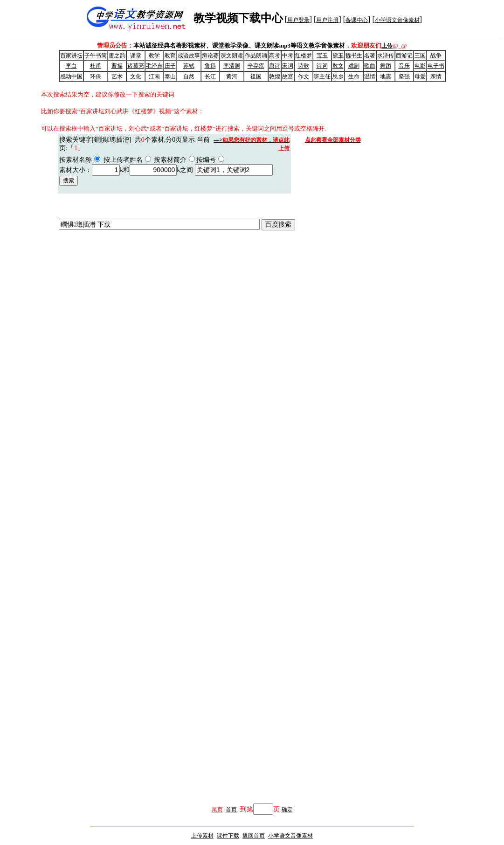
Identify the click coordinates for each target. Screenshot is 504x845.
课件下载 (228, 836)
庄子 (170, 66)
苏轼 (189, 66)
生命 (354, 76)
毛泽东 (154, 66)
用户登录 (298, 20)
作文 (304, 76)
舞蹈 (386, 66)
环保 (96, 76)
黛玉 (338, 55)
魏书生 (354, 55)
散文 (338, 66)
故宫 (288, 76)
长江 (210, 76)
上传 (387, 46)
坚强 (404, 76)
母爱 (420, 76)
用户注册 (327, 20)
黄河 (232, 76)
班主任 (322, 76)
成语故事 (189, 55)
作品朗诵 (256, 55)
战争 (436, 55)
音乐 (404, 66)
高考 (275, 55)
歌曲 (370, 66)
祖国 (256, 76)
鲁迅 (210, 66)
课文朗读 (232, 55)
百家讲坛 (71, 55)
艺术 (117, 76)
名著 (370, 55)
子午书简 (96, 55)
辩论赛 (210, 55)
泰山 (170, 76)
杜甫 (96, 66)
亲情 (436, 76)
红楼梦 (304, 55)
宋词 (288, 66)
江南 (154, 76)
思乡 (338, 76)
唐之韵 (117, 55)
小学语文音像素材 (397, 20)
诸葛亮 (136, 66)
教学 (154, 55)
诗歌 (304, 66)
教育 (170, 55)
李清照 (232, 66)
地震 (386, 76)
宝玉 (322, 55)
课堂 (136, 55)
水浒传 (386, 55)
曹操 (117, 66)
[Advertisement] (375, 624)
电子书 (436, 66)
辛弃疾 (256, 66)
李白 (71, 66)
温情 (370, 76)
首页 (231, 810)
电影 (420, 66)
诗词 (322, 66)
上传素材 (202, 836)
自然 (189, 76)
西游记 (404, 55)
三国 (420, 55)
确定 (287, 810)
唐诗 (275, 66)
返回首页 (254, 836)
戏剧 (354, 66)
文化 (136, 76)
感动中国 (71, 76)
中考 (288, 55)
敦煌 (275, 76)
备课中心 (357, 20)
